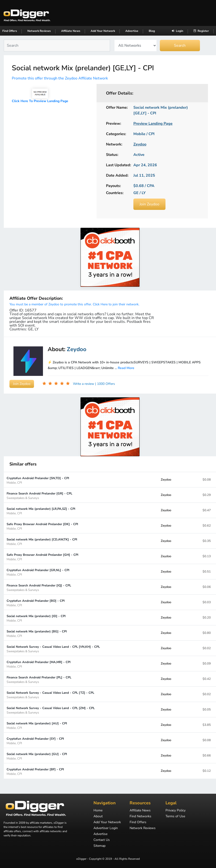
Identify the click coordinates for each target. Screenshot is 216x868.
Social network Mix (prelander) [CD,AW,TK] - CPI (42, 542)
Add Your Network (103, 31)
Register (201, 31)
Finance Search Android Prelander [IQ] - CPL (39, 588)
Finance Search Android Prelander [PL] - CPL (39, 679)
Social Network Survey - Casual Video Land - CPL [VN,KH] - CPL (53, 649)
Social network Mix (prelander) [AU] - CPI (37, 725)
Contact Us (102, 840)
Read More (126, 368)
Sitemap (100, 846)
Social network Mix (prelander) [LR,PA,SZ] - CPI (41, 511)
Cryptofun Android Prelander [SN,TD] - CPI (38, 480)
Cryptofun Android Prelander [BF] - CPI (35, 771)
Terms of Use (175, 817)
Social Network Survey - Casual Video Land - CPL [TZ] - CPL (50, 695)
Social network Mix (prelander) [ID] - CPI (36, 618)
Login (178, 31)
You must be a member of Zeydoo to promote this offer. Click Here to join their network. (74, 304)
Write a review (84, 384)
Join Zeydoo (149, 204)
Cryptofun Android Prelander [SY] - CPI (35, 741)
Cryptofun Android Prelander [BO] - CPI (36, 603)
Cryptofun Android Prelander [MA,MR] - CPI (39, 664)
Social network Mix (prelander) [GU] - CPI (37, 756)
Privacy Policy (176, 811)
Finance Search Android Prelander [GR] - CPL (39, 496)
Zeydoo (166, 480)
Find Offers (10, 31)
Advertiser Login (106, 828)
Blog (152, 31)
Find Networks (140, 817)
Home (98, 811)
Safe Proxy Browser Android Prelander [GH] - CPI (42, 557)
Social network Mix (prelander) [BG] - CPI (37, 633)
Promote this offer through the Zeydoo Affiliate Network (60, 78)
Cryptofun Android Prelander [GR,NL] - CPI (38, 572)
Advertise (132, 31)
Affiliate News (71, 31)
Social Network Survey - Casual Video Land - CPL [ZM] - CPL (51, 710)
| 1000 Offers (105, 384)
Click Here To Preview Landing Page (40, 101)
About (98, 817)
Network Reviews (39, 31)
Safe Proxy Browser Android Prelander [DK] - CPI (42, 526)
